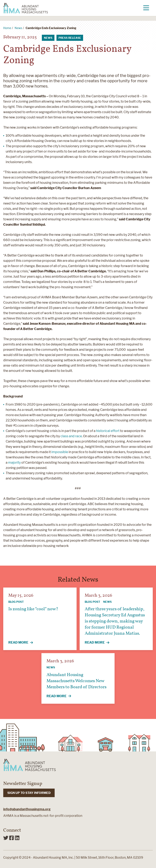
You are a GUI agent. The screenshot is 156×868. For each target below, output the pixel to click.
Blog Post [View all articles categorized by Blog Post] (16, 602)
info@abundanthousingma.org (27, 809)
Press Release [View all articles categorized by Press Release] (70, 38)
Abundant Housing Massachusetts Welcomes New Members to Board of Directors (76, 681)
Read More (23, 643)
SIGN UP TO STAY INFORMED (29, 793)
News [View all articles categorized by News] (48, 38)
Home (7, 28)
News (18, 28)
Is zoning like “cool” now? (33, 609)
